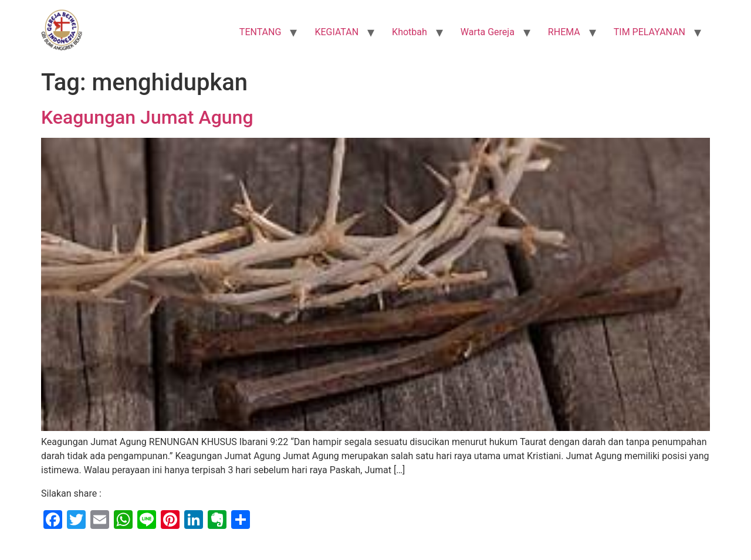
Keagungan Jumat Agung (147, 117)
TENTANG (261, 32)
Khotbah (410, 32)
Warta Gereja (488, 32)
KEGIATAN (336, 32)
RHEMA (564, 32)
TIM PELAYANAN (649, 32)
